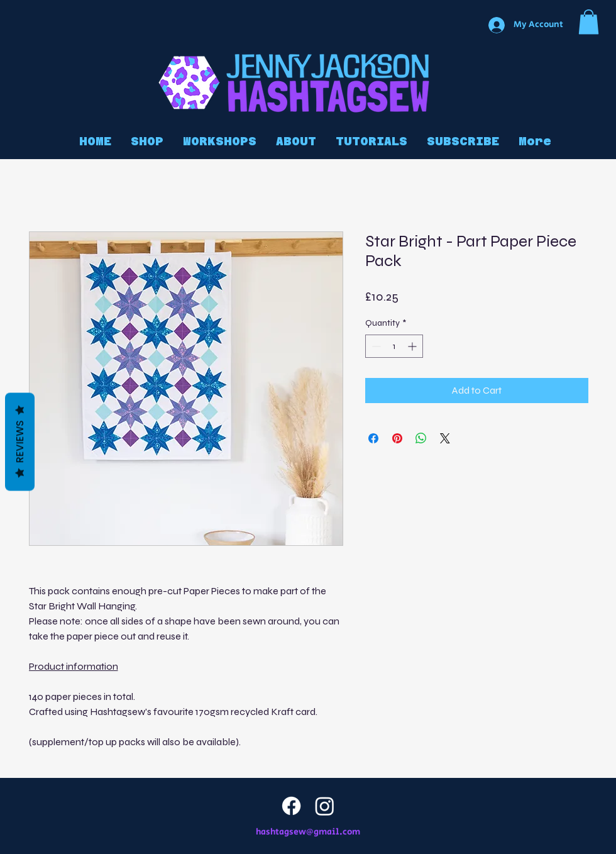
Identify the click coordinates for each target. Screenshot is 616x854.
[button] (589, 22)
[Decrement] (375, 346)
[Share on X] (445, 438)
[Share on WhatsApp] (421, 438)
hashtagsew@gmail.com (308, 832)
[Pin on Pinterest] (397, 438)
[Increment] (413, 346)
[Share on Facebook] (373, 438)
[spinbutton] (394, 346)
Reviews (20, 442)
